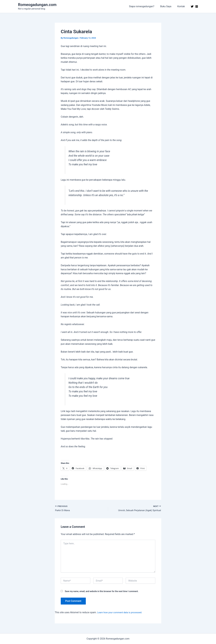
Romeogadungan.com (37, 5)
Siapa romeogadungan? (145, 6)
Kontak (182, 6)
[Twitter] (192, 6)
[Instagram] (197, 6)
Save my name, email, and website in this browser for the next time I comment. (102, 592)
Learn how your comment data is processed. (121, 613)
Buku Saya (168, 6)
